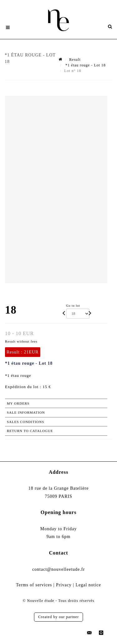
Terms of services (34, 585)
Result (75, 60)
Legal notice (88, 585)
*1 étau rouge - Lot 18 (85, 65)
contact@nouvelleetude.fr (58, 569)
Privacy (64, 585)
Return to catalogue (30, 431)
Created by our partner (58, 617)
